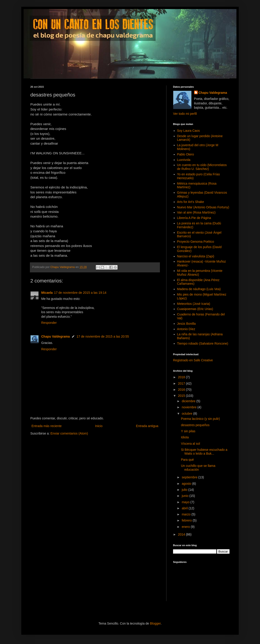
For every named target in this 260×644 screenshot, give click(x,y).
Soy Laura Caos (188, 131)
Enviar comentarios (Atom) (69, 433)
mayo (186, 502)
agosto (187, 484)
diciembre (189, 401)
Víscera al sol (190, 444)
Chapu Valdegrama (55, 336)
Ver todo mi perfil (185, 114)
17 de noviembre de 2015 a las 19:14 (80, 293)
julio (185, 490)
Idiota (185, 437)
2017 (182, 383)
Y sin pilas (188, 431)
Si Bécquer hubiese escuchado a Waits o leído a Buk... (204, 452)
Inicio (99, 426)
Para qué (187, 460)
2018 (182, 377)
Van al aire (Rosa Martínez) (196, 212)
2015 (182, 396)
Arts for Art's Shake (191, 202)
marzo (187, 514)
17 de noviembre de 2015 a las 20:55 (103, 336)
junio (185, 496)
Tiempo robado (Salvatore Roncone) (203, 343)
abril (185, 508)
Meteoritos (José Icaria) (194, 304)
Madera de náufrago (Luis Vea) (199, 289)
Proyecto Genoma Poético (196, 242)
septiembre (190, 477)
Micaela (47, 293)
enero (186, 527)
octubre (187, 414)
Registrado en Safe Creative (193, 360)
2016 (182, 390)
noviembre (189, 407)
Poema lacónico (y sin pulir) (200, 419)
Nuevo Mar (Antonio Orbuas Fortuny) (203, 207)
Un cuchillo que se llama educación (198, 468)
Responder (49, 323)
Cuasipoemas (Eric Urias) (195, 309)
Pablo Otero (186, 154)
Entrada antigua (147, 426)
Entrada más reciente (47, 426)
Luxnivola (184, 160)
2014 (182, 534)
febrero (187, 520)
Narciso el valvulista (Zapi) (196, 256)
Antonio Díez (186, 329)
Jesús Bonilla (187, 324)
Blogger (155, 623)
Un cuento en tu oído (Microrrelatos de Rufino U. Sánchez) (202, 167)
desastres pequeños (195, 425)
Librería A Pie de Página (194, 218)
